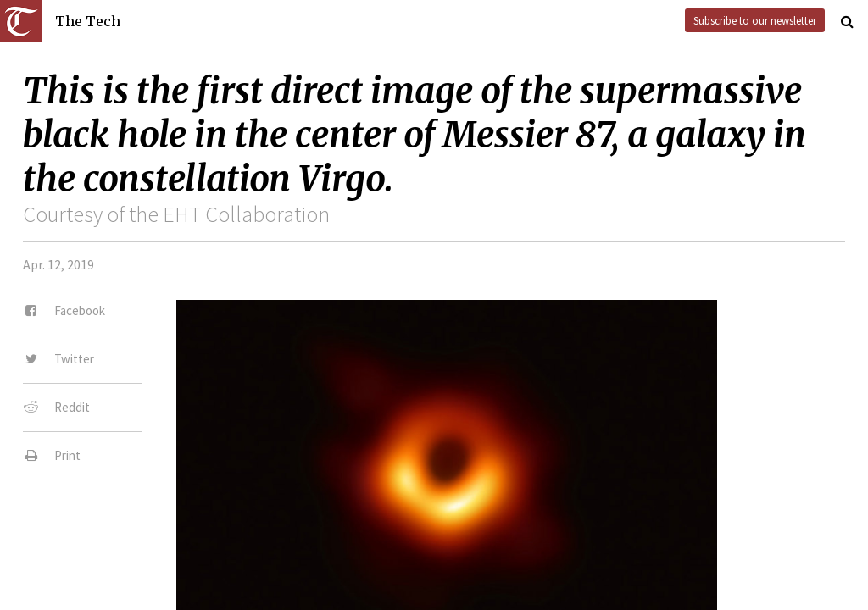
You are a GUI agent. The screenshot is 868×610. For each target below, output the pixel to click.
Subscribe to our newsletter (755, 20)
